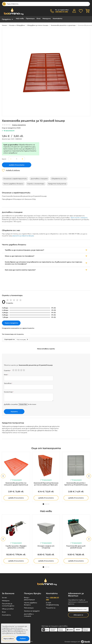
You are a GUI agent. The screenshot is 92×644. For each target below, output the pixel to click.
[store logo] (13, 11)
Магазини (47, 19)
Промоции (30, 19)
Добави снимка (11, 403)
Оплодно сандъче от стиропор (46, 545)
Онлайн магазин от (77, 640)
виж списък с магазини (79, 216)
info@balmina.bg (52, 603)
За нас (4, 596)
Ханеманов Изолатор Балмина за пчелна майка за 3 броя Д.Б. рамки (46, 482)
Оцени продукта (19, 123)
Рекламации (29, 606)
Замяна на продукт (32, 609)
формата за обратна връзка (23, 234)
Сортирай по (9, 338)
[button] (22, 157)
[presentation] (19, 358)
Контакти (58, 19)
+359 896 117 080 (61, 12)
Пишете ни (51, 606)
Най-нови (20, 19)
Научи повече (9, 639)
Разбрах (23, 638)
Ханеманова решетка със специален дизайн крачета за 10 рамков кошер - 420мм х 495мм (16, 482)
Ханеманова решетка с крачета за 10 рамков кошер (76, 482)
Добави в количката (16, 496)
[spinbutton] (17, 157)
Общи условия (8, 607)
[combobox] (46, 4)
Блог (39, 19)
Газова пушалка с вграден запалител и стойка (16, 545)
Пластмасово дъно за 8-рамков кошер (76, 545)
